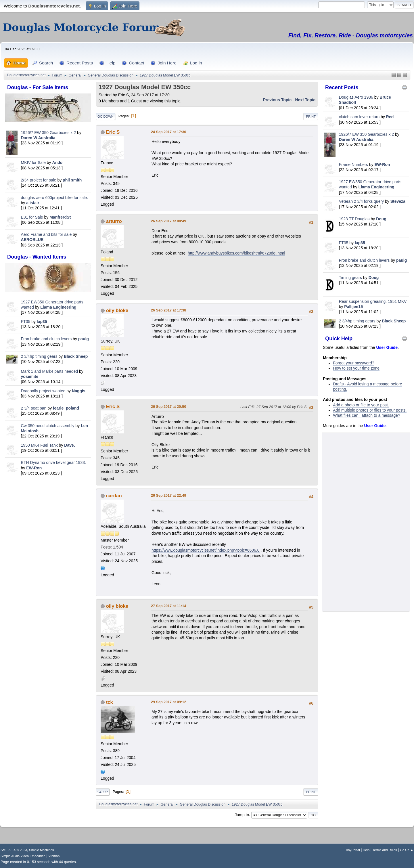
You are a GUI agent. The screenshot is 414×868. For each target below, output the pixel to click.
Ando (57, 162)
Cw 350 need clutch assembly (48, 426)
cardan (114, 496)
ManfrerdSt (60, 217)
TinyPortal (353, 850)
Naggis (79, 391)
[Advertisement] (48, 567)
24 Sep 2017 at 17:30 (169, 132)
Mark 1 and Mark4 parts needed (49, 371)
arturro (114, 221)
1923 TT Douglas (354, 219)
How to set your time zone (356, 368)
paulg (84, 339)
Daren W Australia (38, 138)
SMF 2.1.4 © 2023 (14, 850)
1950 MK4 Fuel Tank (39, 445)
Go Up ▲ (407, 850)
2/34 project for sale (39, 180)
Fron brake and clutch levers (46, 339)
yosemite (30, 376)
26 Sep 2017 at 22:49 (169, 496)
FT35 (26, 322)
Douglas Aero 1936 (356, 97)
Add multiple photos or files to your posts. (370, 410)
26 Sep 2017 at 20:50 (169, 407)
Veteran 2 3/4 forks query (361, 201)
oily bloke (117, 310)
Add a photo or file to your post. (361, 405)
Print (311, 116)
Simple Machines (41, 850)
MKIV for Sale (33, 162)
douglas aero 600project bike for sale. (54, 198)
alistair (33, 203)
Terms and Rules (385, 850)
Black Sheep (76, 356)
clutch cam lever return (359, 117)
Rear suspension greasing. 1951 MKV (373, 301)
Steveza (398, 201)
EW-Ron (34, 468)
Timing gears (351, 278)
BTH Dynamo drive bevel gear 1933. (53, 462)
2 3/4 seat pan (34, 408)
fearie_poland (66, 408)
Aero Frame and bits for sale (46, 234)
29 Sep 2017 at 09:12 (169, 702)
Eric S (113, 132)
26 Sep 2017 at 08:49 (169, 221)
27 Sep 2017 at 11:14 (169, 606)
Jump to (242, 815)
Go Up (103, 792)
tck (110, 702)
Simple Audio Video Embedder (23, 856)
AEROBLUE (32, 240)
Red (390, 117)
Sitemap (54, 856)
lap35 (42, 322)
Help (366, 850)
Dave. (69, 445)
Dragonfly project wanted (43, 391)
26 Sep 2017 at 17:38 (169, 310)
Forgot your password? (353, 363)
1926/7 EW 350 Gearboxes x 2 (48, 133)
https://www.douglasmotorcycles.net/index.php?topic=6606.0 (206, 550)
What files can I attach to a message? (366, 415)
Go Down (106, 116)
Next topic (305, 100)
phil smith (72, 180)
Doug (381, 219)
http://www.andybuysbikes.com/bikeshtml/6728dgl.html (236, 253)
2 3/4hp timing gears (39, 356)
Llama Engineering (58, 307)
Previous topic (277, 100)
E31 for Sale (32, 217)
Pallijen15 (353, 307)
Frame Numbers (353, 165)
